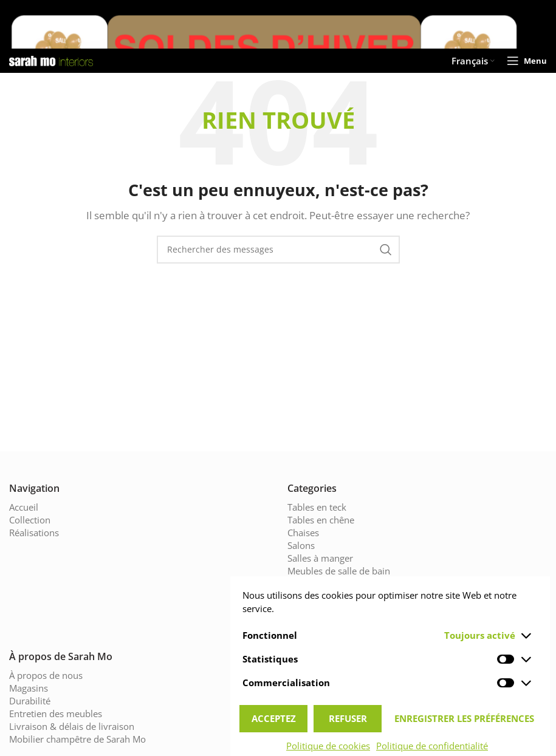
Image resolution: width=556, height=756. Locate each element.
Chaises (304, 533)
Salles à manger (320, 558)
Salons (301, 546)
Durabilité (28, 701)
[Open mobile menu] (528, 61)
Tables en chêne (321, 520)
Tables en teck (317, 507)
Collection (29, 520)
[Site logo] (51, 60)
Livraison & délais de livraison (69, 727)
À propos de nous (45, 676)
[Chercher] (278, 250)
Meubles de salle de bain (338, 571)
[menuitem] (475, 61)
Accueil (24, 507)
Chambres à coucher (330, 609)
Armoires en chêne (326, 622)
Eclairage (307, 597)
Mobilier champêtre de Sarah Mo (75, 739)
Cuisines (305, 584)
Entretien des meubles (54, 714)
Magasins (29, 688)
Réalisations (34, 533)
